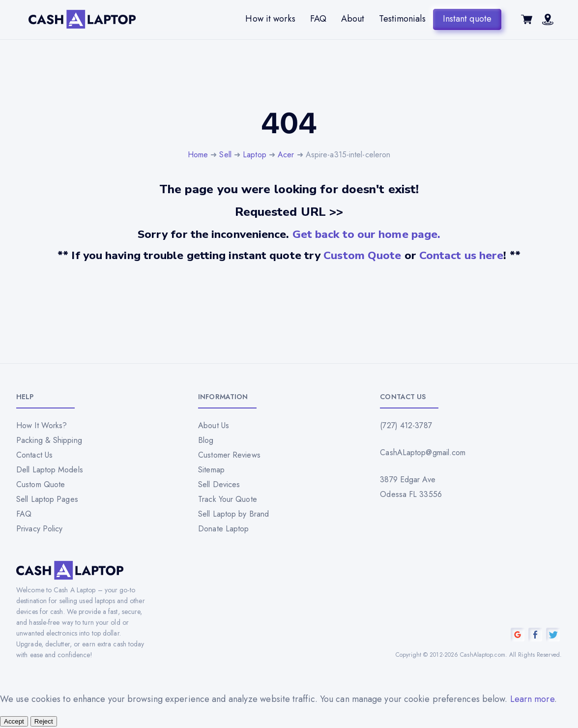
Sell (225, 155)
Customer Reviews (229, 455)
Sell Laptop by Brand (233, 514)
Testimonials (402, 19)
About (353, 19)
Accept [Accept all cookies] (14, 721)
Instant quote (467, 19)
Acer (286, 155)
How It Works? (42, 425)
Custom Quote (362, 255)
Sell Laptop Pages (47, 499)
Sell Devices (219, 484)
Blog (206, 440)
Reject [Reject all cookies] (44, 721)
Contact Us (34, 455)
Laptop (255, 155)
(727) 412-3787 (406, 425)
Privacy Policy (39, 529)
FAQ (318, 19)
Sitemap (211, 470)
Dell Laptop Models (50, 470)
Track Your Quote (228, 499)
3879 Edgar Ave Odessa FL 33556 (411, 487)
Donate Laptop (223, 529)
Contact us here (462, 255)
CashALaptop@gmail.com (423, 452)
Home (198, 155)
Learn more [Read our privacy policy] (532, 699)
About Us (214, 425)
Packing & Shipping (49, 440)
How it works (270, 19)
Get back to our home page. (367, 234)
